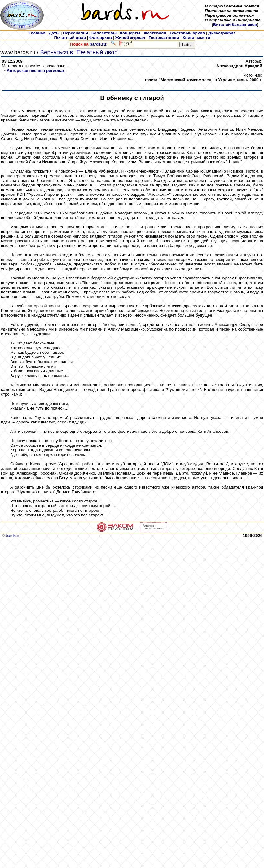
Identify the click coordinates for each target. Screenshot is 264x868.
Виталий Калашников (235, 25)
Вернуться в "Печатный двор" (80, 52)
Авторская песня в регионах (36, 70)
